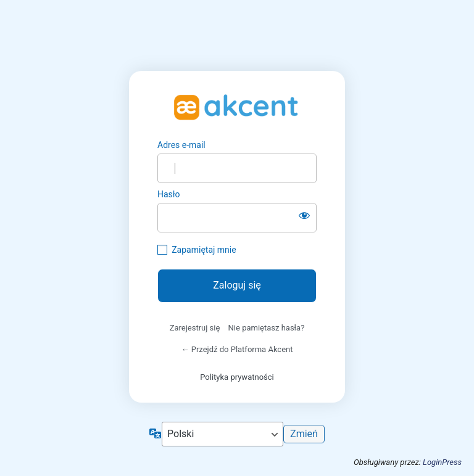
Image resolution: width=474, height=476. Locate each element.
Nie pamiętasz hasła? (267, 328)
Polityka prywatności (237, 377)
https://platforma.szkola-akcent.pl (237, 105)
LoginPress (442, 462)
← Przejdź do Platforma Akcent (237, 349)
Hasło (169, 194)
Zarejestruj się (195, 328)
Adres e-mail (181, 145)
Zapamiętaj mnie (204, 250)
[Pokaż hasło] (304, 215)
